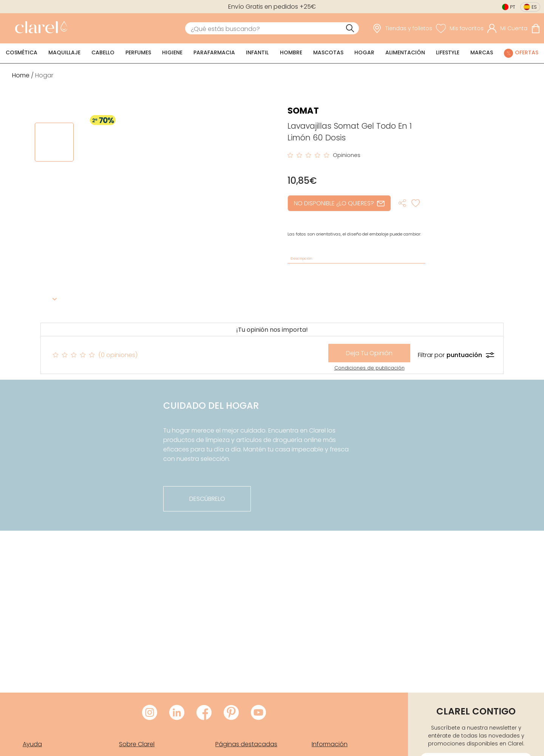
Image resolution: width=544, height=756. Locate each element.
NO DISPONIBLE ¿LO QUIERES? (339, 203)
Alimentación (405, 52)
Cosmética (22, 52)
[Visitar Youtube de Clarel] (258, 713)
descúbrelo (207, 499)
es (534, 7)
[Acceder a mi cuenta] (507, 28)
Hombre (291, 52)
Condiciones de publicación (369, 368)
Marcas (482, 52)
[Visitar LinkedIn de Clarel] (177, 713)
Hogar (364, 52)
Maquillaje (64, 52)
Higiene (172, 52)
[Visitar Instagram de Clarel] (150, 713)
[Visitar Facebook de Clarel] (204, 713)
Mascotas (328, 52)
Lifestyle (448, 52)
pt (513, 7)
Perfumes (138, 52)
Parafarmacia (214, 52)
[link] (39, 28)
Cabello (103, 52)
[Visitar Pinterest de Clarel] (231, 713)
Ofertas (527, 52)
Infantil (257, 52)
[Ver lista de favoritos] (460, 28)
